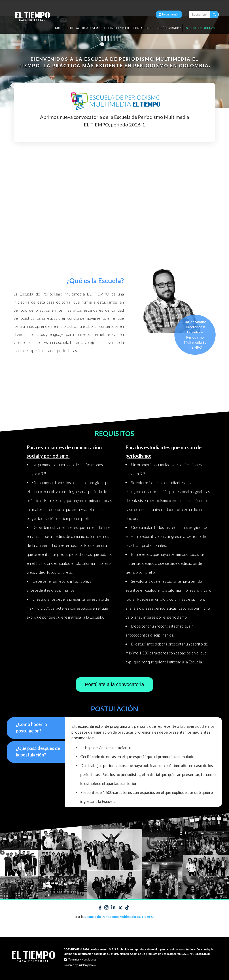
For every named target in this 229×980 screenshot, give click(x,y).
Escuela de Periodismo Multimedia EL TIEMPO (119, 917)
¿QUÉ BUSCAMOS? (169, 28)
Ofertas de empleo (116, 28)
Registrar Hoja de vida (83, 28)
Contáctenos (143, 28)
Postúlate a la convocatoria (114, 684)
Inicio (59, 28)
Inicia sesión (169, 14)
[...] (199, 15)
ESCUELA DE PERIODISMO (201, 28)
